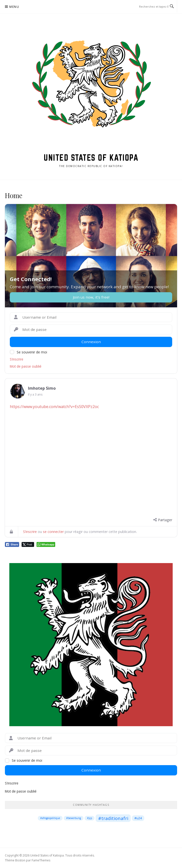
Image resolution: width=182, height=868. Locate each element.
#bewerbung (74, 818)
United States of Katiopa (91, 157)
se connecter (53, 532)
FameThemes (41, 860)
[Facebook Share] (12, 544)
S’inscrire (17, 359)
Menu (14, 7)
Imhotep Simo (42, 388)
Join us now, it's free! (91, 297)
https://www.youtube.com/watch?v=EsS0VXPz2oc (54, 407)
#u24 (138, 818)
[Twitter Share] (28, 544)
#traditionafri (113, 818)
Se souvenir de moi (32, 352)
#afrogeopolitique (50, 818)
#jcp (90, 818)
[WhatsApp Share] (46, 544)
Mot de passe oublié (26, 366)
